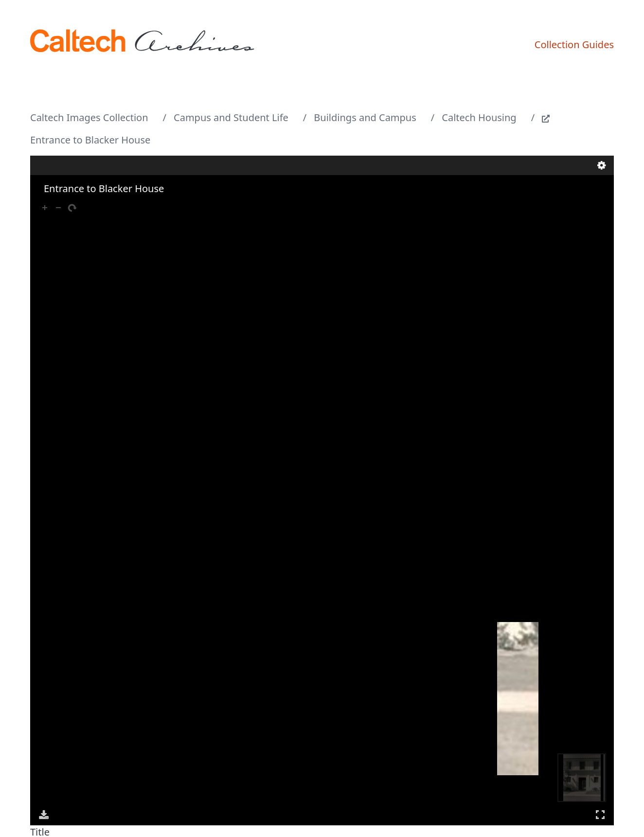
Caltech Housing (479, 117)
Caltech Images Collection (89, 117)
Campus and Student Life (231, 117)
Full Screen (600, 814)
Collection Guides (574, 45)
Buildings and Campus (365, 117)
